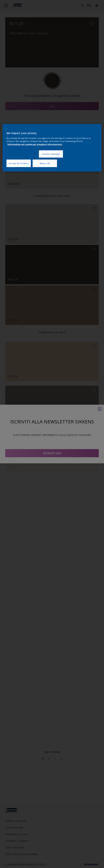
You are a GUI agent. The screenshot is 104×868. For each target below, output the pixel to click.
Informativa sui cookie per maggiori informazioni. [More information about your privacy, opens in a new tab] (35, 144)
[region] (52, 148)
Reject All (45, 163)
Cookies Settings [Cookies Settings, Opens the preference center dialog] (51, 154)
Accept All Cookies (19, 163)
